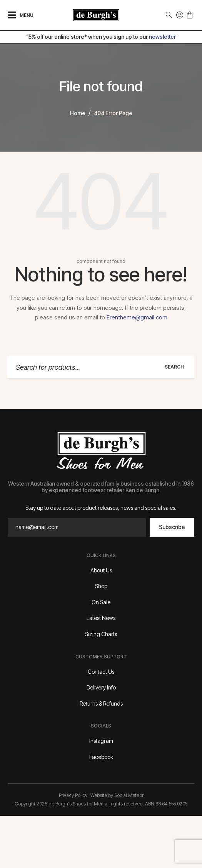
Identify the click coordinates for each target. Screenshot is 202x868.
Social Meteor (129, 795)
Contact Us (101, 672)
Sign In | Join (180, 15)
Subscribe (172, 527)
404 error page (113, 113)
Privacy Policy (73, 795)
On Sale (101, 602)
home (78, 113)
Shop (101, 586)
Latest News (101, 618)
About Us (101, 570)
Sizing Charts (101, 634)
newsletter (162, 37)
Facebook (101, 757)
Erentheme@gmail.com (137, 317)
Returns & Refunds (101, 703)
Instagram (101, 741)
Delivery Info (101, 687)
